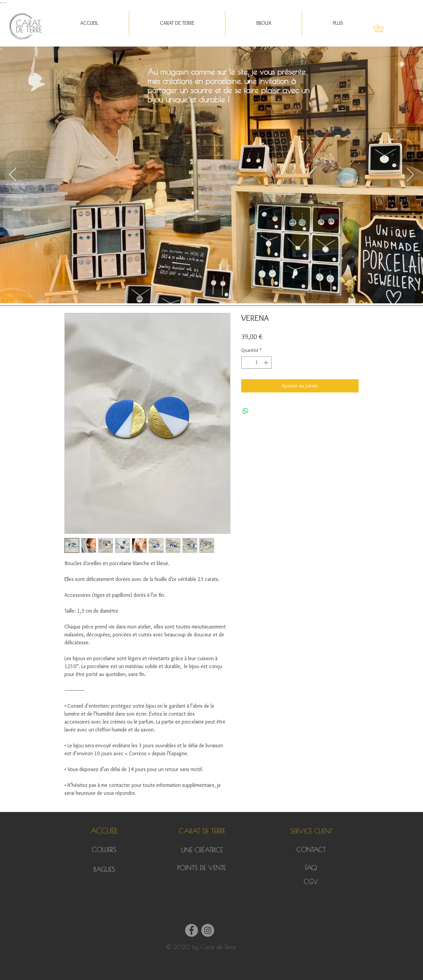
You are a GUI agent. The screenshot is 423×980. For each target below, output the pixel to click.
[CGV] (311, 882)
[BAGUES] (104, 870)
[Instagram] (208, 930)
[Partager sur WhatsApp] (246, 411)
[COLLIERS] (104, 850)
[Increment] (267, 363)
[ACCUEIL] (104, 831)
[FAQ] (311, 868)
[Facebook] (192, 930)
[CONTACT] (311, 850)
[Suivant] (410, 175)
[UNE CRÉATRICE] (202, 850)
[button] (177, 23)
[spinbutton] (256, 363)
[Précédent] (13, 175)
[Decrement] (246, 363)
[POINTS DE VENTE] (201, 868)
